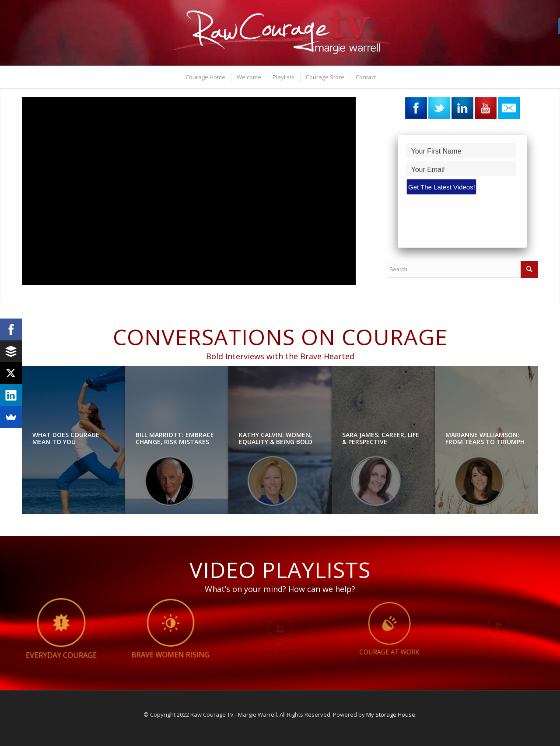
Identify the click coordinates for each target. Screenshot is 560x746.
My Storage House (391, 714)
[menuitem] (205, 77)
